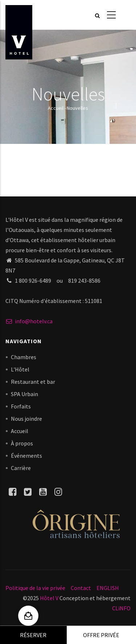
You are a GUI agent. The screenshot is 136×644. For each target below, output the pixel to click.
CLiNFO (121, 608)
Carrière (21, 468)
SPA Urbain (24, 394)
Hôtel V (49, 598)
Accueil (56, 108)
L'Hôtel (20, 369)
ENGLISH (108, 588)
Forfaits (21, 406)
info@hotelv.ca (29, 321)
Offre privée (101, 635)
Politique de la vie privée (35, 588)
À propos (22, 443)
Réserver (33, 635)
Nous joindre (26, 419)
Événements (26, 456)
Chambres (24, 357)
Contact (81, 588)
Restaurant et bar (33, 382)
